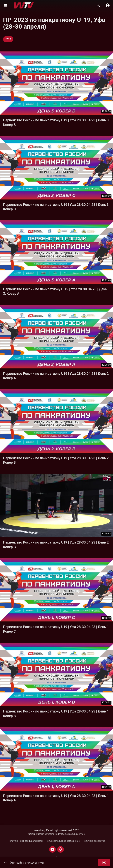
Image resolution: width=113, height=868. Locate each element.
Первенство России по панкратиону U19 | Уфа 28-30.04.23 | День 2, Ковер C (56, 545)
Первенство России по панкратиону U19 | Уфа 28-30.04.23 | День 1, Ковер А (56, 798)
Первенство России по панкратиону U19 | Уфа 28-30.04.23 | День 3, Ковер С (56, 207)
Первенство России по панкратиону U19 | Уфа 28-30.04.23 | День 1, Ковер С (56, 629)
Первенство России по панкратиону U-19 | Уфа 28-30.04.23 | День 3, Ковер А (55, 291)
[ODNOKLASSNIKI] (61, 849)
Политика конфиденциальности (25, 841)
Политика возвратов (94, 841)
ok (104, 863)
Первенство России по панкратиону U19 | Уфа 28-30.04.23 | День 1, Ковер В (56, 714)
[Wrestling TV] (24, 5)
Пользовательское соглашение (63, 841)
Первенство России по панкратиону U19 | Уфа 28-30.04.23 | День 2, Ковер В (56, 460)
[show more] (5, 863)
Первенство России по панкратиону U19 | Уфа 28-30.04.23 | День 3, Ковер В (56, 122)
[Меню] (5, 5)
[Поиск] (98, 5)
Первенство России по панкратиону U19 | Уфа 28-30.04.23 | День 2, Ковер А (56, 376)
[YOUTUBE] (52, 849)
